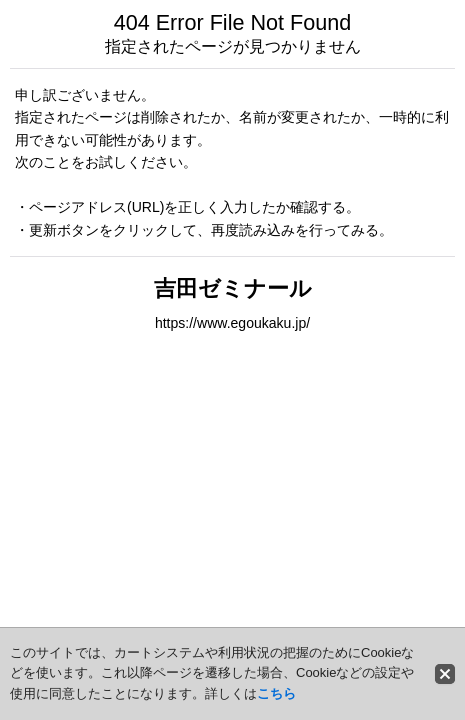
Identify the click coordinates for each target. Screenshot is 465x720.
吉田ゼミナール (233, 288)
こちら (276, 693)
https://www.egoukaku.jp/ (232, 323)
